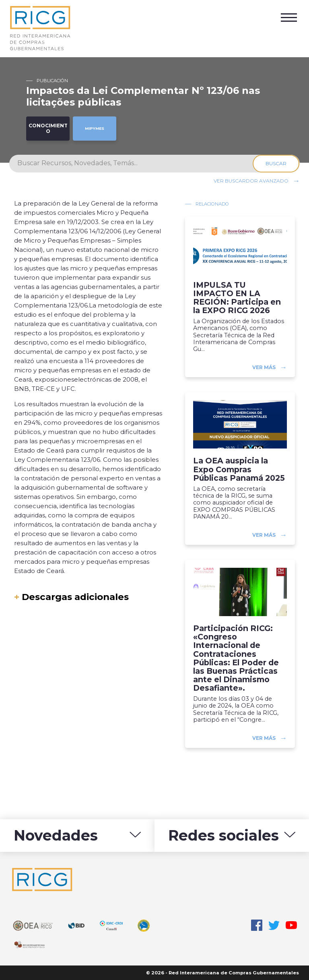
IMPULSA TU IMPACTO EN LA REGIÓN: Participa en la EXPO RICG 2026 (237, 298)
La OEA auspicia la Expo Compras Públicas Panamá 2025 (239, 469)
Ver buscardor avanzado (251, 180)
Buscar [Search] (276, 163)
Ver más (264, 367)
